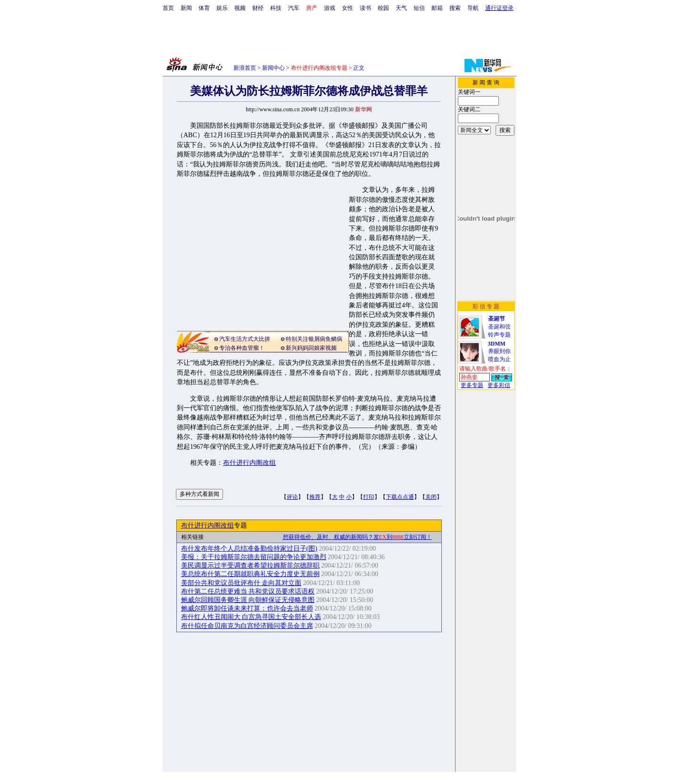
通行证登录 (499, 8)
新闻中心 (273, 68)
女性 (348, 8)
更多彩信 (499, 385)
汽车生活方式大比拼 (245, 339)
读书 (365, 8)
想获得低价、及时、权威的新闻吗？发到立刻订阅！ (357, 537)
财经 (258, 8)
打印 (369, 497)
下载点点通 (400, 497)
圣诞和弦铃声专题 (499, 327)
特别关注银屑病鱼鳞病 (314, 339)
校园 (383, 8)
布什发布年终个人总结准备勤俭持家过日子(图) (249, 549)
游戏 (330, 8)
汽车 (294, 8)
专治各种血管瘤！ (242, 348)
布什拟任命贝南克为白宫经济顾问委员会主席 (247, 626)
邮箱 (437, 8)
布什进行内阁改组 (249, 463)
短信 (419, 8)
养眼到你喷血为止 (499, 351)
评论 (292, 497)
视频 (240, 8)
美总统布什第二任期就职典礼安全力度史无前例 (250, 574)
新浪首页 (245, 68)
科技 (276, 8)
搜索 (455, 8)
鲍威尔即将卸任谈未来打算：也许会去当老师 (247, 608)
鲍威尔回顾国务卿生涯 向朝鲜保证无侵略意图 (248, 600)
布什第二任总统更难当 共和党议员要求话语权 (248, 591)
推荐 (315, 497)
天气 (401, 8)
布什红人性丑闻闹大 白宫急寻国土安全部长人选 (251, 617)
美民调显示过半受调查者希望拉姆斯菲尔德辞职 (250, 565)
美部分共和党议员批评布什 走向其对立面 (241, 583)
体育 (204, 8)
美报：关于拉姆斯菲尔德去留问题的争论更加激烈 (254, 557)
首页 (168, 8)
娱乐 (222, 8)
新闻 (186, 8)
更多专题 (472, 385)
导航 (473, 8)
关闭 (431, 497)
